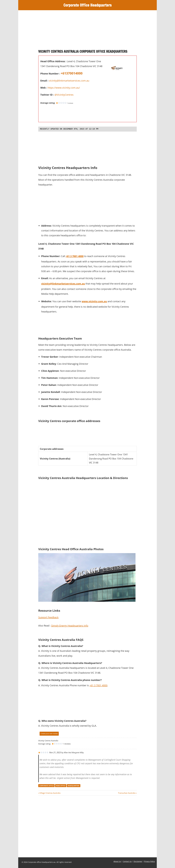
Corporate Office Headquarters (88, 5)
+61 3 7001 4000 (98, 685)
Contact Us (127, 861)
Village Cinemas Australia (50, 793)
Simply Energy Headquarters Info (70, 626)
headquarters (74, 786)
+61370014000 (72, 73)
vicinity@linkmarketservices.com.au (69, 81)
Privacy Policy (150, 861)
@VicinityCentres (64, 95)
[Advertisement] (87, 31)
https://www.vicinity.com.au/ (64, 88)
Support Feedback (48, 617)
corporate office (46, 786)
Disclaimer (138, 861)
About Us (117, 861)
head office (61, 786)
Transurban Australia (127, 793)
